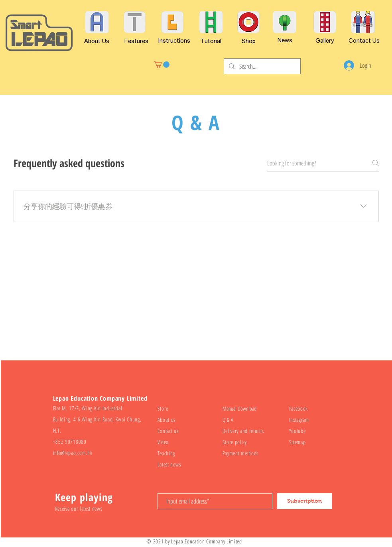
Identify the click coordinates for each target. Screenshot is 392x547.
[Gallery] (325, 40)
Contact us (168, 431)
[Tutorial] (211, 41)
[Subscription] (304, 501)
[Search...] (261, 66)
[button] (162, 65)
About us (167, 420)
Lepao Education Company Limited (207, 541)
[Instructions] (174, 40)
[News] (285, 40)
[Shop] (249, 41)
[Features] (136, 41)
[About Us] (97, 41)
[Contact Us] (364, 40)
